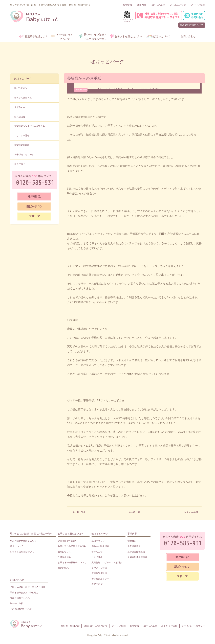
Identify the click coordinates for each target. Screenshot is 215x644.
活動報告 (132, 541)
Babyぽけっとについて (96, 626)
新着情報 (127, 5)
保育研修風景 (134, 546)
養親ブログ (20, 164)
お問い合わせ (17, 580)
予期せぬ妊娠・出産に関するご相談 (28, 587)
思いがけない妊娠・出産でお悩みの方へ (31, 534)
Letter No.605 (78, 512)
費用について (17, 546)
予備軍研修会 (64, 557)
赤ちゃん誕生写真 (23, 98)
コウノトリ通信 (22, 136)
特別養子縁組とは (70, 626)
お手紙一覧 (134, 512)
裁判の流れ (63, 568)
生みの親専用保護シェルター (24, 541)
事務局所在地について (192, 25)
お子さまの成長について (22, 552)
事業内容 (141, 5)
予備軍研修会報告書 (137, 557)
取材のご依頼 (17, 603)
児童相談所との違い (68, 541)
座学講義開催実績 (136, 552)
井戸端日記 (34, 196)
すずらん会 (20, 107)
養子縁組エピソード (24, 155)
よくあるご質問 (178, 5)
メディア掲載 (198, 5)
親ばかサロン (21, 88)
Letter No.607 (191, 512)
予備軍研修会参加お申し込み (24, 593)
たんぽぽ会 (20, 117)
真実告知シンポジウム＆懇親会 (30, 126)
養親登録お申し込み (20, 598)
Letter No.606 (81, 89)
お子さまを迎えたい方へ (71, 534)
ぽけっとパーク (23, 78)
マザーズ (34, 216)
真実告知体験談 (22, 145)
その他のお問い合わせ (21, 609)
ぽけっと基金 (158, 5)
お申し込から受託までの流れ (72, 546)
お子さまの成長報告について (72, 562)
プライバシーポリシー (193, 626)
